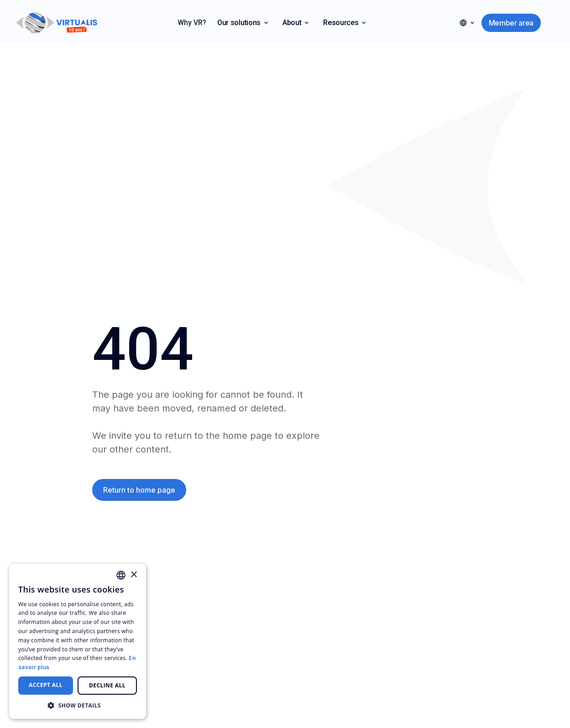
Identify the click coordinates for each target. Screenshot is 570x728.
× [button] (133, 575)
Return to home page (139, 490)
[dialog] (78, 641)
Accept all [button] (46, 685)
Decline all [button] (107, 685)
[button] (243, 23)
